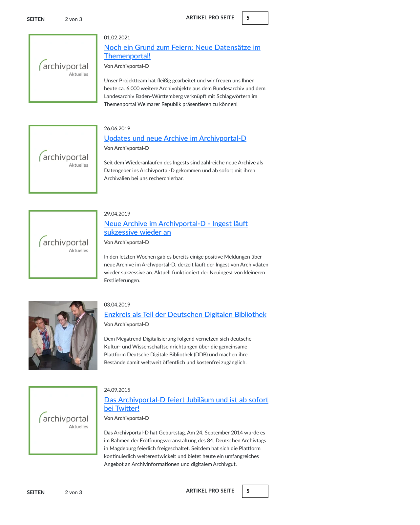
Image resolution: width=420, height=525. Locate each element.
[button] (255, 491)
